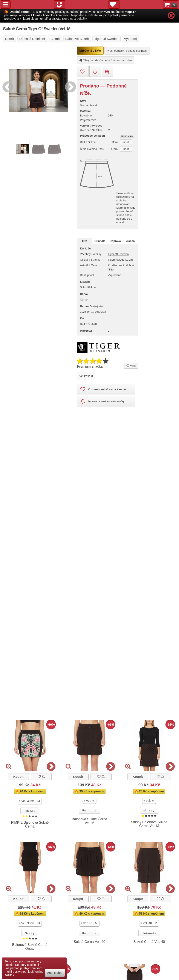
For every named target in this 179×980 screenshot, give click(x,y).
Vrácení (130, 241)
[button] (30, 801)
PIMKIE (30, 811)
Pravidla (100, 241)
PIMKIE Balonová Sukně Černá (30, 824)
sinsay (149, 810)
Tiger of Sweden (118, 254)
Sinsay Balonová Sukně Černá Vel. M (149, 824)
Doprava (115, 241)
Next (69, 86)
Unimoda (89, 810)
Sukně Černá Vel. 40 (89, 942)
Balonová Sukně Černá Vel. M (89, 821)
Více (131, 365)
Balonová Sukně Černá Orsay (30, 947)
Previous (7, 86)
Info (85, 241)
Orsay (30, 933)
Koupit (18, 777)
